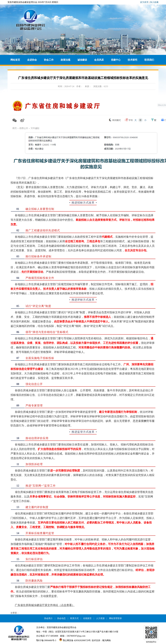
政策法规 (65, 60)
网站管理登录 (115, 618)
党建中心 (116, 60)
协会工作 (49, 60)
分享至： (15, 613)
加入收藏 (154, 2)
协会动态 (61, 618)
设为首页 (144, 2)
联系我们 (149, 60)
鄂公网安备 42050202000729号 (74, 640)
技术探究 (132, 60)
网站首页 (15, 60)
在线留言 (87, 618)
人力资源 (100, 618)
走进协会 (32, 60)
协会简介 (48, 618)
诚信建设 (82, 60)
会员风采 (99, 60)
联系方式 (74, 618)
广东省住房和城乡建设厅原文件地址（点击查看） (45, 605)
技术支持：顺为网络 (101, 640)
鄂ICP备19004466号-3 (46, 640)
